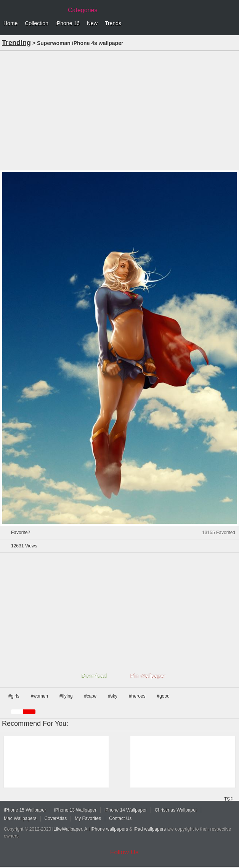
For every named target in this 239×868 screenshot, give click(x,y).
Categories (83, 10)
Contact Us (120, 818)
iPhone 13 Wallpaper (75, 810)
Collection (36, 23)
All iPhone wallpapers (106, 829)
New (92, 23)
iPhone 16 (68, 23)
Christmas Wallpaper (176, 810)
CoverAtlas (56, 818)
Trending (16, 43)
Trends (113, 23)
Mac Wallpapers (20, 818)
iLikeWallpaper (67, 829)
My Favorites (88, 818)
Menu (231, 24)
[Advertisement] (119, 110)
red (29, 712)
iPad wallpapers (150, 829)
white (17, 712)
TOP (228, 799)
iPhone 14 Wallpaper (126, 810)
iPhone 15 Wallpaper (25, 810)
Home (10, 23)
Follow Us (124, 852)
